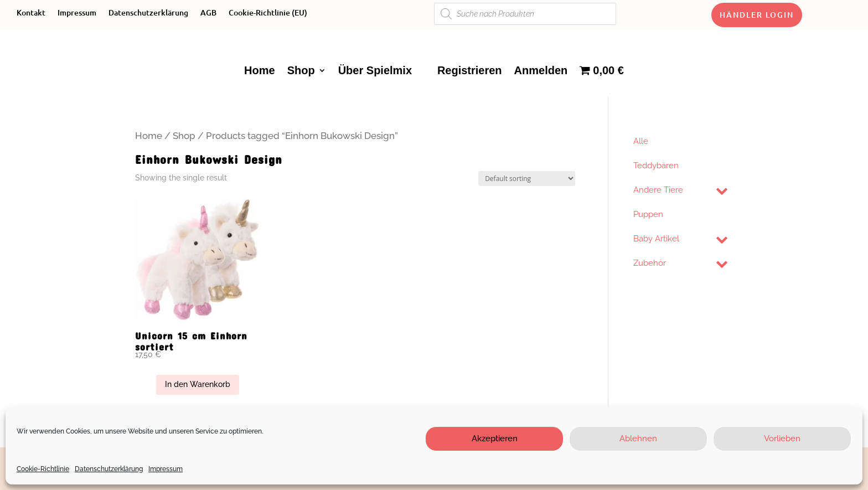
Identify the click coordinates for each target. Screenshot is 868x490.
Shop (301, 70)
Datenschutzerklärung (109, 469)
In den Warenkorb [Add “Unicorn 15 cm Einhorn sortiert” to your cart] (198, 384)
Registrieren (470, 70)
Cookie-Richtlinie (43, 469)
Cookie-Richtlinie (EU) (268, 13)
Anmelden (541, 70)
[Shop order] (527, 179)
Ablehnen (638, 439)
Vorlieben (782, 439)
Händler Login (757, 15)
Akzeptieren (495, 439)
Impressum (166, 469)
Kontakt (31, 13)
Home (260, 70)
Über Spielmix (375, 70)
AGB (208, 13)
